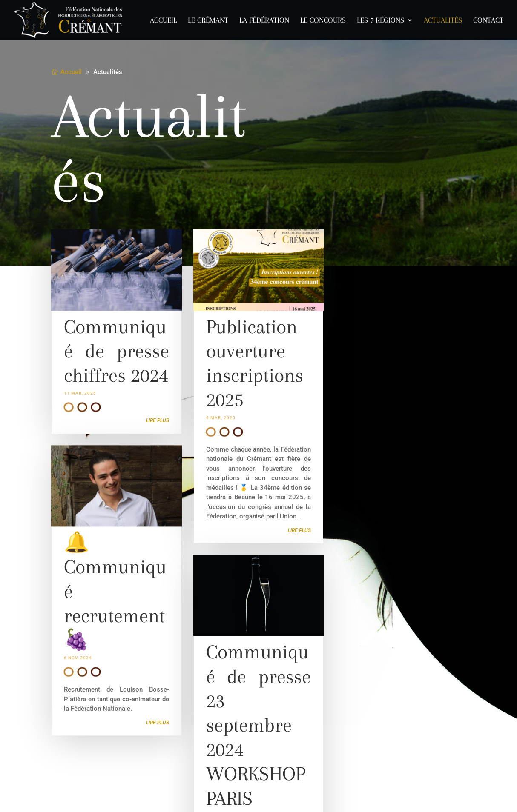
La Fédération (264, 21)
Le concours (323, 21)
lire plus (158, 427)
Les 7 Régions (381, 21)
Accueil (163, 21)
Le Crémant (208, 21)
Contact (488, 21)
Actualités (443, 21)
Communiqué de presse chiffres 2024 (116, 357)
